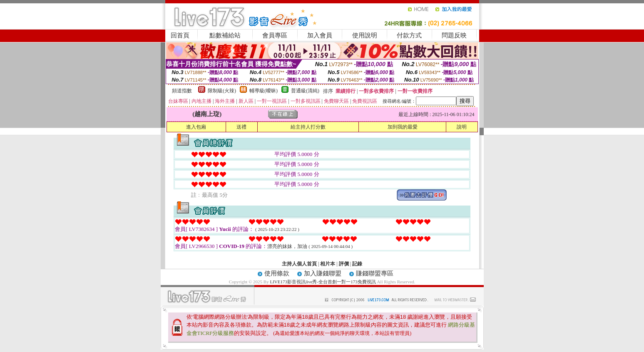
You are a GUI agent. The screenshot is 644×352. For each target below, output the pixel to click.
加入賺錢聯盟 (323, 273)
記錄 (357, 264)
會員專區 (275, 35)
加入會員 (320, 35)
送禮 (241, 127)
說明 (462, 127)
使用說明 (365, 35)
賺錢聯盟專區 (375, 273)
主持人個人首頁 (299, 264)
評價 (344, 264)
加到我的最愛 (403, 127)
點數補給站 (225, 35)
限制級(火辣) (222, 91)
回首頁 (180, 35)
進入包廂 (196, 127)
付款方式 (409, 35)
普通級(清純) (305, 91)
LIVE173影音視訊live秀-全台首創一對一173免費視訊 (323, 282)
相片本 (328, 264)
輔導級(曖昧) (264, 91)
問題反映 (454, 35)
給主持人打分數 (308, 127)
